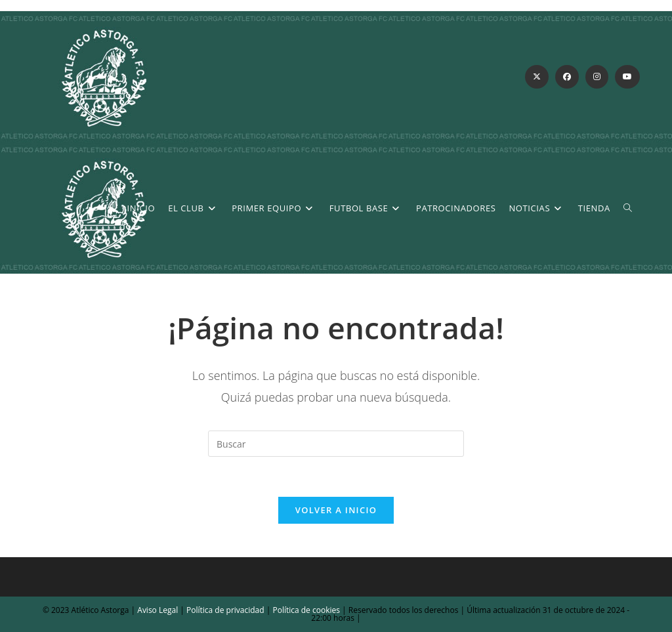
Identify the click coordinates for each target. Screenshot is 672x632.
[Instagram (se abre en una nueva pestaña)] (597, 77)
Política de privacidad (225, 610)
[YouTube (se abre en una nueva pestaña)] (627, 77)
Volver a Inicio (336, 510)
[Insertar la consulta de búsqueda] (336, 444)
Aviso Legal (157, 610)
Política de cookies (305, 610)
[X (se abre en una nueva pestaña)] (537, 77)
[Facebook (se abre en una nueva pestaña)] (567, 77)
